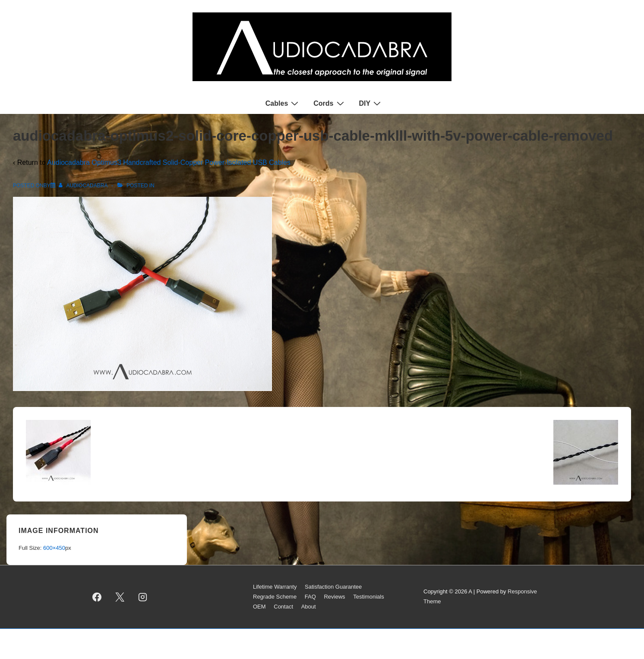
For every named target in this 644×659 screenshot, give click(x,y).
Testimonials (369, 597)
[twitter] (120, 597)
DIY (371, 103)
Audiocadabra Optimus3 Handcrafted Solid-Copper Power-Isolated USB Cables (169, 162)
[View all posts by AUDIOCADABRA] (84, 186)
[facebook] (97, 597)
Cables (283, 103)
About (309, 607)
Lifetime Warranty (275, 587)
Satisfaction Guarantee (333, 587)
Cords (330, 103)
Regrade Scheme (275, 597)
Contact (283, 607)
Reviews (334, 597)
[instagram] (143, 597)
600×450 (54, 548)
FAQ (310, 597)
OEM (259, 607)
